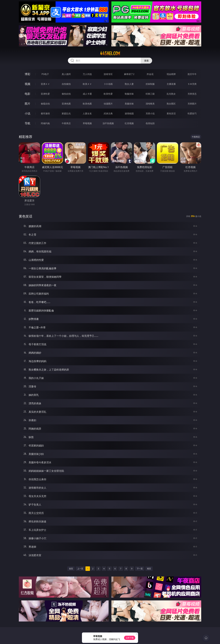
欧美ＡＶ (87, 84)
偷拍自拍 (66, 94)
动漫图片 (108, 104)
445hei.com (110, 53)
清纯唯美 (150, 104)
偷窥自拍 (45, 104)
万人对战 (87, 74)
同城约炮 (45, 123)
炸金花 (150, 74)
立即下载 (130, 638)
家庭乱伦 (66, 113)
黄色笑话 (171, 113)
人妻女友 (87, 113)
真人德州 (66, 74)
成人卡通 (87, 94)
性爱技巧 (192, 113)
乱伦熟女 (171, 94)
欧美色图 (87, 104)
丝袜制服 (150, 84)
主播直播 (171, 84)
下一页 (140, 569)
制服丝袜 (129, 94)
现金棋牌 (171, 74)
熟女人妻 (129, 84)
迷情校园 (129, 113)
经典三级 (150, 94)
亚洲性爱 (45, 94)
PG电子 (45, 74)
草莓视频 (87, 123)
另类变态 (192, 94)
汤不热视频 (108, 123)
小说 (27, 113)
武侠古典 (108, 113)
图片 (27, 104)
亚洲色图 (66, 104)
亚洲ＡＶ (45, 84)
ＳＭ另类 (192, 84)
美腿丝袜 (129, 104)
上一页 (80, 569)
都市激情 (45, 113)
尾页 (149, 569)
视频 (27, 84)
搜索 (146, 61)
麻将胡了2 (129, 74)
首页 (71, 569)
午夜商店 (66, 123)
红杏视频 (129, 123)
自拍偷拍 (66, 84)
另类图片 (192, 104)
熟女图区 (171, 104)
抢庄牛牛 (192, 74)
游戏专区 (108, 74)
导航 (27, 123)
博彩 (27, 74)
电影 (27, 94)
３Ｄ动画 (108, 84)
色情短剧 (150, 123)
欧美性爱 (108, 94)
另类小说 (150, 113)
